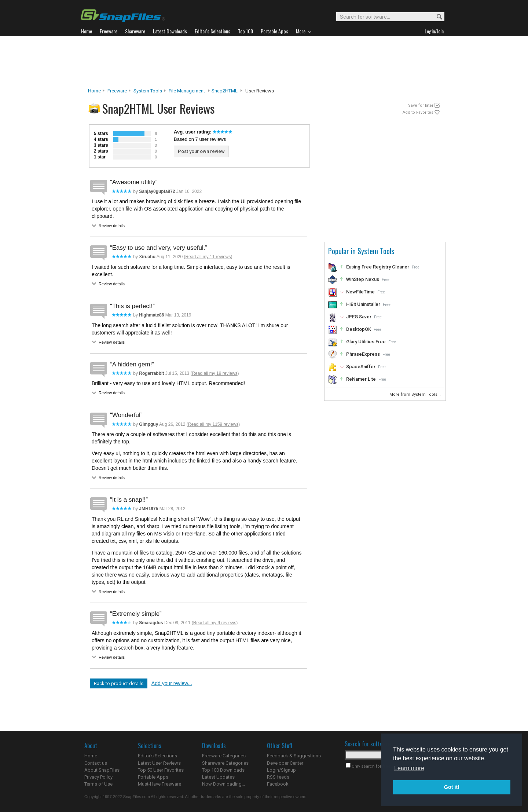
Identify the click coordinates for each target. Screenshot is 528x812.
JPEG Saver (359, 317)
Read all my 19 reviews (214, 373)
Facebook (278, 784)
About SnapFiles (102, 770)
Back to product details (119, 683)
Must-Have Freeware (159, 784)
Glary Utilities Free (366, 342)
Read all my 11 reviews (208, 257)
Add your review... (172, 683)
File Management (187, 91)
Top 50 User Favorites (161, 770)
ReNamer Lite (361, 379)
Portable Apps (153, 777)
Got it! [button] (452, 787)
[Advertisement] (264, 62)
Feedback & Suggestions (294, 756)
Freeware (117, 91)
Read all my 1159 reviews (213, 424)
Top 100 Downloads (223, 770)
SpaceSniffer (361, 367)
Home (94, 91)
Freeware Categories (224, 756)
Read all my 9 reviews (215, 623)
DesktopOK (359, 329)
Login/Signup (281, 770)
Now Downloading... (223, 784)
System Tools (148, 91)
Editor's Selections (157, 756)
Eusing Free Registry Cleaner (378, 267)
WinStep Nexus (363, 279)
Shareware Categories (225, 763)
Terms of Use (98, 784)
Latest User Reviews (159, 763)
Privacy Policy (98, 777)
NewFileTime (360, 292)
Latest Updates (218, 777)
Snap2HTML (225, 91)
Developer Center (285, 763)
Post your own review (201, 151)
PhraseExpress (363, 354)
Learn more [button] (409, 768)
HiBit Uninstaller (363, 304)
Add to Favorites (418, 112)
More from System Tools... (416, 394)
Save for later (421, 105)
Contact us (96, 763)
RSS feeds (278, 777)
